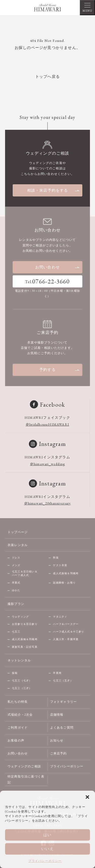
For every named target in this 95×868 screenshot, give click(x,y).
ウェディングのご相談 (24, 766)
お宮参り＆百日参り (25, 624)
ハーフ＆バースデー (66, 624)
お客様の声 (16, 740)
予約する (60, 369)
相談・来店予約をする (54, 190)
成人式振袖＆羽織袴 (66, 573)
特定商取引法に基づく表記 (26, 779)
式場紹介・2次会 (20, 715)
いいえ (48, 849)
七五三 (16, 632)
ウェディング (20, 617)
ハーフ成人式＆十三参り (69, 632)
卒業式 (16, 583)
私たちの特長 (18, 702)
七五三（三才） (22, 688)
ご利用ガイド (18, 728)
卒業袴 (57, 673)
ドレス (16, 558)
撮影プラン (16, 604)
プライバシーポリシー (45, 861)
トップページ (18, 532)
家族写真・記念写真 (25, 647)
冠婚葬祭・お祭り (64, 583)
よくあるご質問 (62, 728)
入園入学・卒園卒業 (66, 639)
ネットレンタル (19, 660)
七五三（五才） (63, 681)
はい (47, 835)
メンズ (16, 565)
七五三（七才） (22, 681)
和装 (56, 558)
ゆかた (16, 590)
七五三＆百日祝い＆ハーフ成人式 (25, 573)
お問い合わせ (58, 267)
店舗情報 (57, 715)
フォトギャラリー (64, 702)
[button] (87, 797)
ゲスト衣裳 (60, 565)
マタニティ (60, 617)
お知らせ (57, 740)
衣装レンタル (18, 545)
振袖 (15, 673)
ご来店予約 (59, 753)
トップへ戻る (48, 76)
